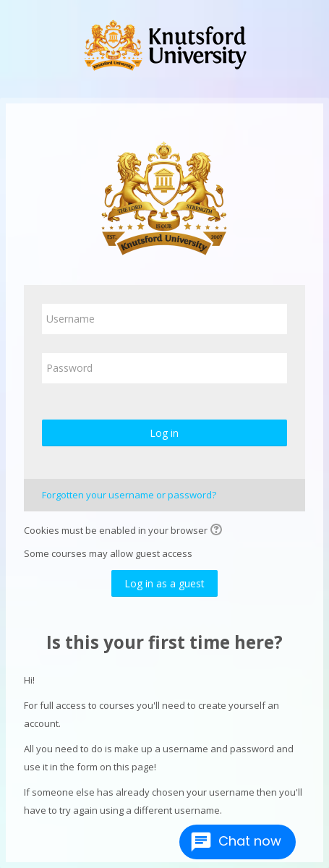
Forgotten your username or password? (129, 495)
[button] (218, 531)
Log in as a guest (164, 583)
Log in (164, 433)
